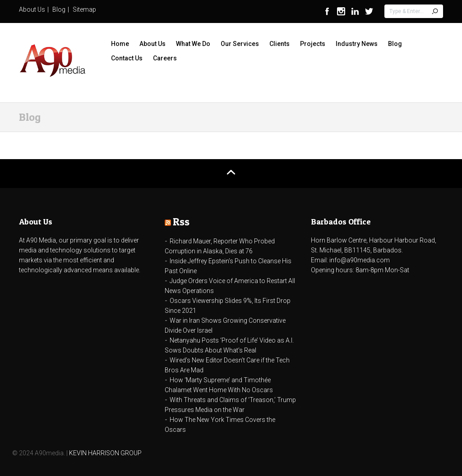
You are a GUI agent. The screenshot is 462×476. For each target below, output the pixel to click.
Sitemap (84, 9)
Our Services (240, 44)
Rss (181, 222)
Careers (165, 58)
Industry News (357, 44)
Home (120, 44)
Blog (59, 9)
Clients (280, 44)
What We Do (193, 44)
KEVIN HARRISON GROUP (105, 453)
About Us (32, 9)
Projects (313, 44)
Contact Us (127, 58)
